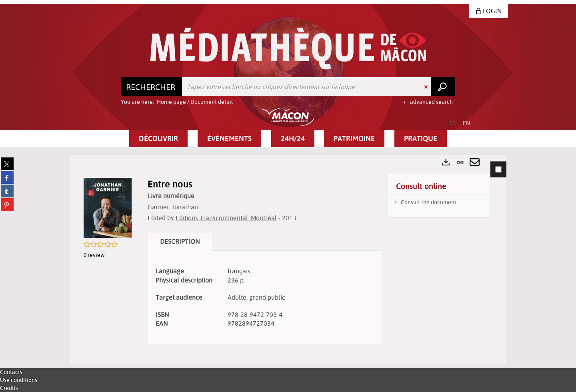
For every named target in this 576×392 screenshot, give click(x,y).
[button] (158, 139)
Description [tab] (180, 241)
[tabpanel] (288, 260)
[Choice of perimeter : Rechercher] (152, 87)
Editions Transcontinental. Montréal (226, 218)
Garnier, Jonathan (173, 207)
